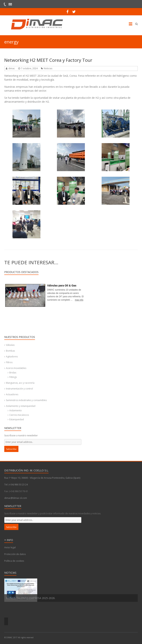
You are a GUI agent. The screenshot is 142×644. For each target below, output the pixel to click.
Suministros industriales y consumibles (26, 400)
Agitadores (12, 357)
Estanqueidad (17, 419)
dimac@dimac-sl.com (16, 498)
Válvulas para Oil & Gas (62, 286)
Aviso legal (10, 547)
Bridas (13, 373)
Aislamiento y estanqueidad (21, 406)
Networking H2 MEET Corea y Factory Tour (48, 60)
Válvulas (10, 345)
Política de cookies (14, 561)
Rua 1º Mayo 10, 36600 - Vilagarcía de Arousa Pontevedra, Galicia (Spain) (42, 478)
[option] (71, 590)
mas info (79, 300)
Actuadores (12, 394)
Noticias (48, 68)
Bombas (10, 351)
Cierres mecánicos (19, 415)
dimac (12, 68)
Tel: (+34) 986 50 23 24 (16, 485)
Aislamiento (16, 410)
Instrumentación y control (19, 389)
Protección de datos (15, 554)
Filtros (9, 362)
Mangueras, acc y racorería (20, 383)
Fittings (13, 377)
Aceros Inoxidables (16, 368)
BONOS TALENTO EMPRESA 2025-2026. (31, 598)
